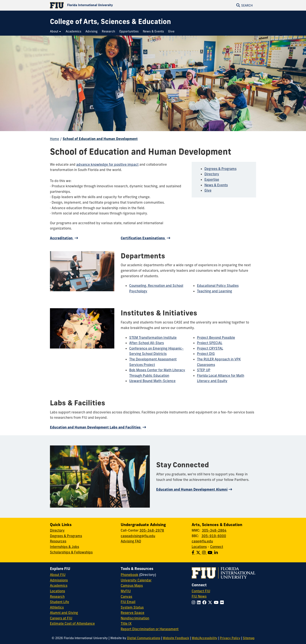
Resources (58, 541)
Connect (217, 547)
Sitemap (249, 638)
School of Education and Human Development (100, 139)
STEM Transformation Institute (153, 337)
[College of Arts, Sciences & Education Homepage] (110, 22)
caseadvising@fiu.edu (138, 536)
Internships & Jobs (64, 547)
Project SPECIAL (210, 343)
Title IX (126, 623)
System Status (132, 607)
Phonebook (130, 575)
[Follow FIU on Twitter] (211, 602)
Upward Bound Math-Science (152, 381)
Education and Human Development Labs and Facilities (96, 427)
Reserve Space (132, 613)
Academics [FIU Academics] (59, 585)
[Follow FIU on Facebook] (205, 602)
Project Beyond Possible (216, 337)
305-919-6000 (214, 536)
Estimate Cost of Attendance (72, 623)
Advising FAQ (131, 541)
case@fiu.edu (202, 541)
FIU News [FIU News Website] (199, 596)
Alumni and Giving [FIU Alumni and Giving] (64, 613)
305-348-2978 (152, 530)
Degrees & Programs (220, 169)
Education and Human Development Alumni (192, 489)
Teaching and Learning (215, 291)
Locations (199, 547)
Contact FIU (201, 591)
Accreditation (62, 238)
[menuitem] (56, 31)
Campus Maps (132, 585)
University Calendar (136, 580)
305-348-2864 (214, 530)
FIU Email (128, 602)
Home (55, 139)
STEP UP (204, 370)
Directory (212, 174)
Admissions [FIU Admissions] (59, 580)
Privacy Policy (230, 638)
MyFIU (126, 591)
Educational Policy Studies (218, 286)
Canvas (126, 596)
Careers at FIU (61, 618)
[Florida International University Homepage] (101, 5)
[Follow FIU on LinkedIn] (200, 602)
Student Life (59, 602)
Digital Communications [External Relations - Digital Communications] (144, 638)
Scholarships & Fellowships (71, 552)
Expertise (212, 179)
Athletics (57, 607)
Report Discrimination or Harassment (150, 629)
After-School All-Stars (147, 343)
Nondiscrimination (135, 618)
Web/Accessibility (205, 638)
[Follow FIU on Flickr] (223, 602)
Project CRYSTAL (210, 348)
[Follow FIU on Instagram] (194, 602)
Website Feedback (176, 638)
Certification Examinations (143, 238)
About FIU (58, 575)
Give (208, 190)
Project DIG (206, 354)
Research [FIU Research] (57, 596)
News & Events (216, 185)
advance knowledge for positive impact (107, 164)
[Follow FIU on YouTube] (217, 602)
